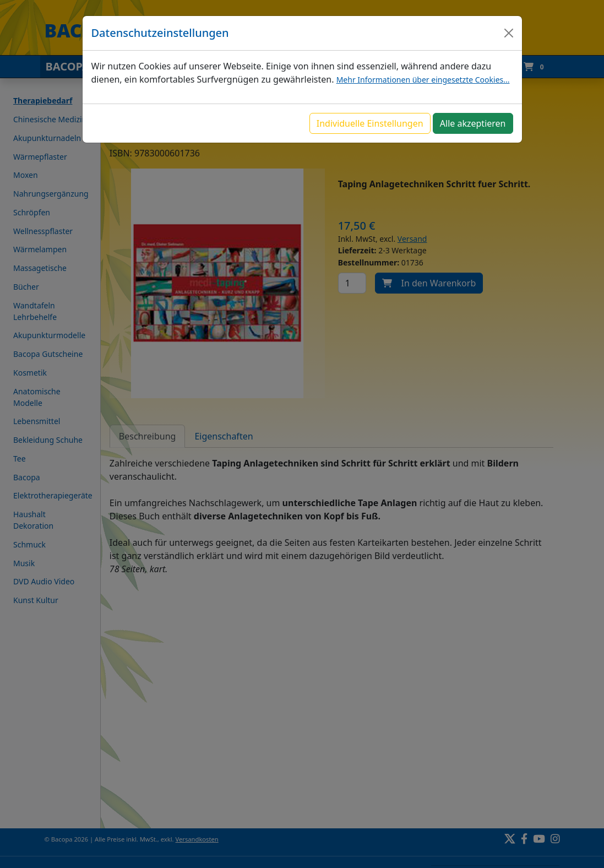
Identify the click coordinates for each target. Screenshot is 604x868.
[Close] (509, 33)
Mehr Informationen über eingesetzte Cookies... (423, 80)
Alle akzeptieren (473, 123)
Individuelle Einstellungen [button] (370, 123)
